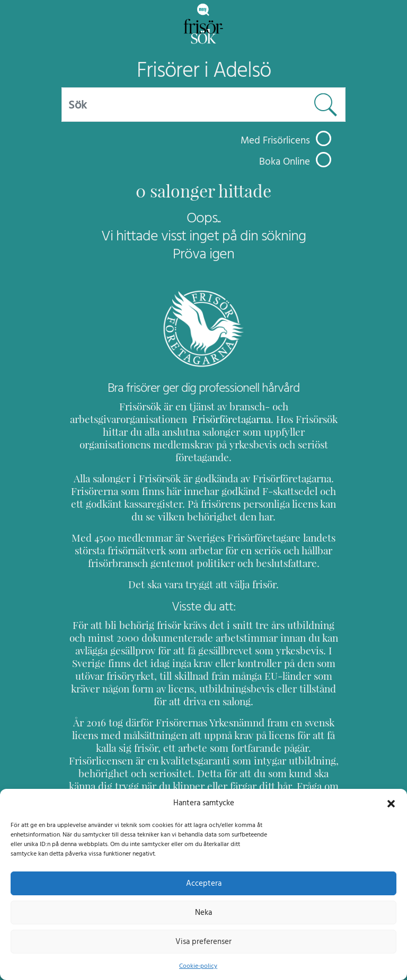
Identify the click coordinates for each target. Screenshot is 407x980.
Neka (203, 912)
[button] (391, 803)
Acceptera (204, 883)
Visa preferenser (203, 941)
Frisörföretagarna (108, 419)
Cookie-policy (198, 966)
